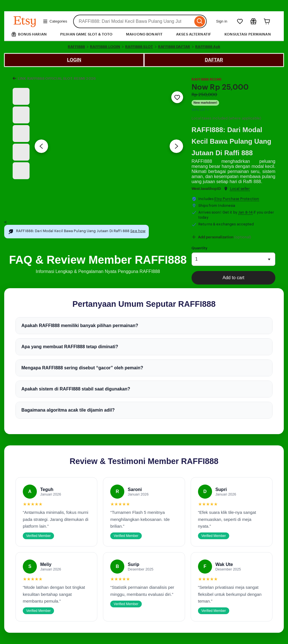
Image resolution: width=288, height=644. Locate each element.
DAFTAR (214, 60)
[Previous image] (41, 146)
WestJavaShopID (206, 189)
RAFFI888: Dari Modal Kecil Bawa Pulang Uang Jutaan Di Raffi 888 (231, 141)
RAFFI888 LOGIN (105, 47)
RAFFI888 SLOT (139, 47)
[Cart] (267, 21)
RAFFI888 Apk (208, 47)
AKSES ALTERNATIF (193, 34)
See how (138, 231)
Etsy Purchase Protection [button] (237, 199)
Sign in (222, 21)
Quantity (199, 248)
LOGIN (74, 60)
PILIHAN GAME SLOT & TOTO (86, 34)
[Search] (200, 21)
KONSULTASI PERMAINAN (248, 34)
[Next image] (176, 146)
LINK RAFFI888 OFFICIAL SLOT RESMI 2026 (57, 78)
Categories (55, 21)
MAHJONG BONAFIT (144, 34)
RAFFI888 (76, 47)
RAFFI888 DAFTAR (174, 47)
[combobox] (133, 21)
